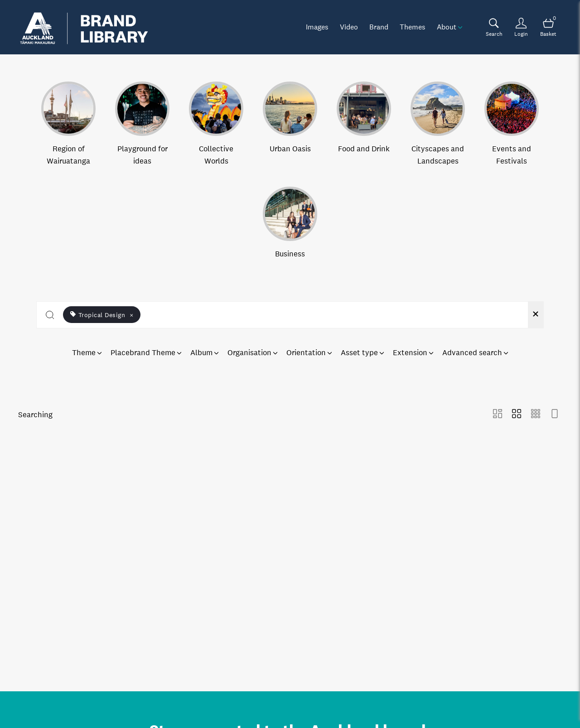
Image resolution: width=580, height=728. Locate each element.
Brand (379, 27)
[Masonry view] (498, 415)
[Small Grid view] (536, 415)
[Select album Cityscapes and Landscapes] (438, 124)
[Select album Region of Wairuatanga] (68, 124)
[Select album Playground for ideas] (142, 124)
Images (317, 27)
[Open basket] (548, 27)
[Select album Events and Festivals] (512, 124)
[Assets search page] (494, 27)
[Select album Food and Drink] (364, 124)
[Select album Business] (290, 223)
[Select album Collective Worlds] (216, 124)
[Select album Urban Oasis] (290, 124)
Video (349, 27)
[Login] (521, 27)
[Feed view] (555, 415)
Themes (413, 27)
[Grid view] (517, 415)
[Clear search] (536, 315)
